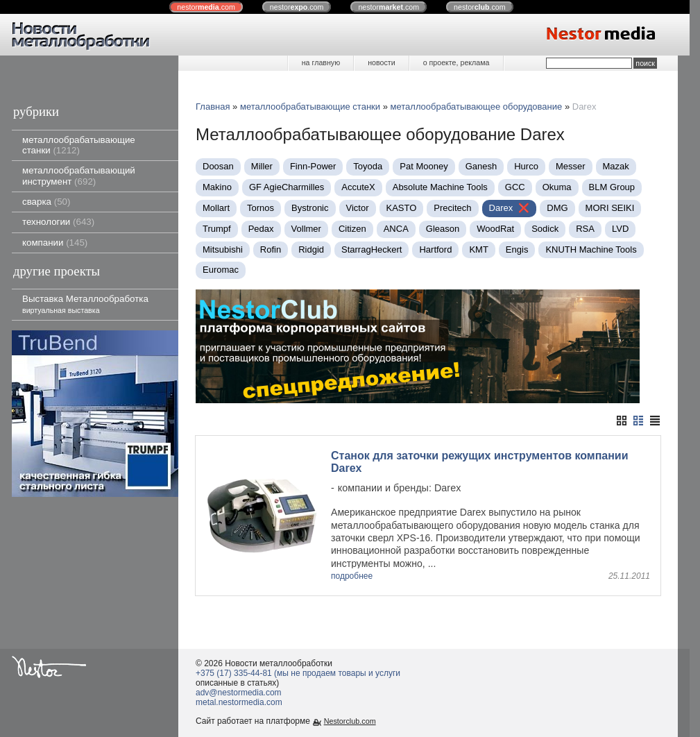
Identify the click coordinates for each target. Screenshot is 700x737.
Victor (358, 208)
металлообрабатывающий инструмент (79, 176)
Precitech (452, 208)
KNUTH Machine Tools (591, 249)
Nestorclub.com (350, 721)
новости (381, 62)
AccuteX (358, 187)
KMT (478, 249)
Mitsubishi (223, 249)
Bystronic (310, 208)
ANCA (396, 229)
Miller (262, 166)
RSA (585, 229)
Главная (213, 107)
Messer (571, 166)
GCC (515, 187)
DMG (557, 208)
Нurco (526, 166)
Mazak (616, 166)
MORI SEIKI (610, 208)
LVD (620, 229)
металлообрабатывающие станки (79, 145)
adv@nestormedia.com (239, 693)
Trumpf (217, 229)
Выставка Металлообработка (85, 304)
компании (55, 243)
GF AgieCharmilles (287, 187)
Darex (501, 208)
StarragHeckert (372, 249)
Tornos (261, 208)
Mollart (216, 208)
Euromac (221, 270)
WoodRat (495, 229)
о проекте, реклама (456, 62)
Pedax (261, 229)
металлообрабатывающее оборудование (477, 107)
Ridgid (311, 249)
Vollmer (306, 229)
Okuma (557, 187)
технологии (58, 222)
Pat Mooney (424, 166)
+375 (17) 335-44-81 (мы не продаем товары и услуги (298, 673)
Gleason (443, 229)
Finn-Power (313, 166)
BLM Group (612, 187)
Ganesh (481, 166)
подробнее (352, 576)
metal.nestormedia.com (239, 702)
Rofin (271, 249)
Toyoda (368, 166)
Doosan (218, 166)
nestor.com (206, 7)
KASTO (402, 208)
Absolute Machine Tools (440, 187)
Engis (517, 249)
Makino (217, 187)
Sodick (545, 229)
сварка (46, 202)
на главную (321, 62)
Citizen (352, 229)
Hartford (435, 249)
